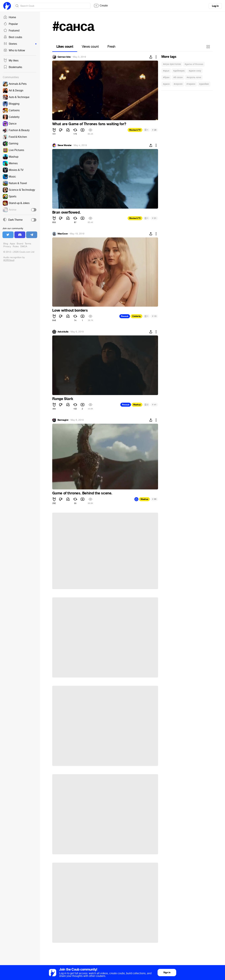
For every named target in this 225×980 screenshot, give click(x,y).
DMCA (24, 246)
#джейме (204, 84)
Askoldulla (63, 332)
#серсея (178, 84)
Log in (215, 6)
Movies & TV (135, 130)
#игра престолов (172, 64)
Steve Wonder (65, 145)
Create (101, 6)
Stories (20, 44)
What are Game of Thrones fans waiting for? (89, 124)
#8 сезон (178, 77)
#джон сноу (195, 71)
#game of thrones (194, 64)
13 (154, 316)
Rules (16, 246)
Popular (11, 24)
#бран (166, 77)
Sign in (167, 972)
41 (154, 405)
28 (154, 130)
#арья (166, 71)
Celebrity (136, 316)
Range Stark (63, 399)
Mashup (137, 405)
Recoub (125, 316)
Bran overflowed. (66, 212)
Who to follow (14, 50)
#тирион (191, 84)
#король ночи (194, 77)
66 (154, 499)
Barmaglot (63, 420)
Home (10, 17)
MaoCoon (63, 234)
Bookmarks (13, 67)
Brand (20, 244)
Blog (6, 244)
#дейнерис (179, 71)
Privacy (7, 246)
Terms (28, 244)
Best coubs (13, 37)
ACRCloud (9, 260)
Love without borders (70, 310)
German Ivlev (64, 57)
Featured (11, 31)
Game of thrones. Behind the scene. (82, 493)
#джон (166, 84)
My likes (11, 61)
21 (154, 218)
